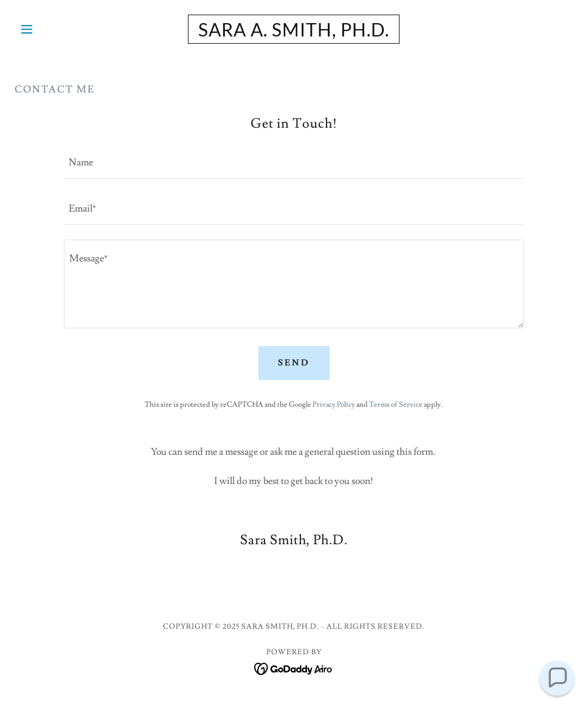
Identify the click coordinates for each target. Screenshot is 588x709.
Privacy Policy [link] (334, 405)
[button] (57, 29)
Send (294, 363)
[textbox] (294, 163)
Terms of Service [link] (396, 405)
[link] (294, 33)
